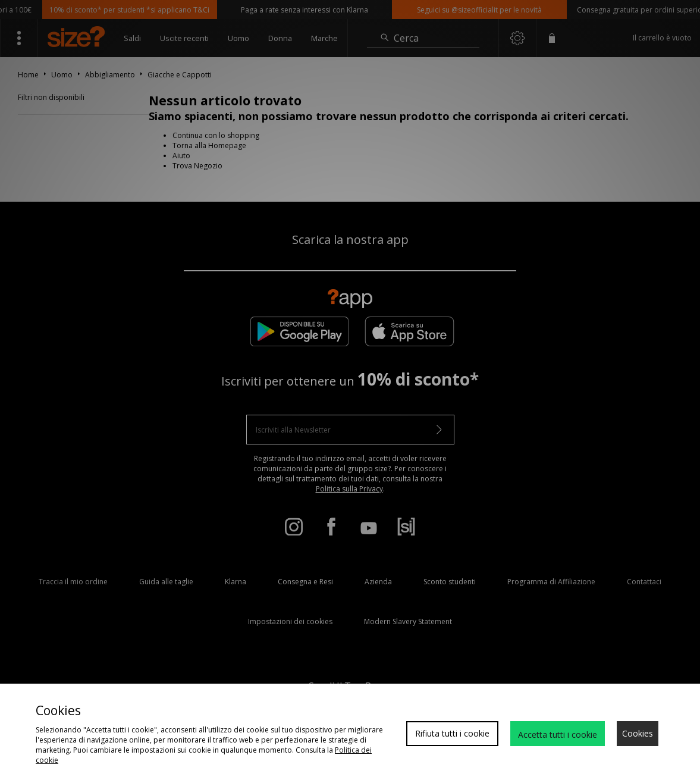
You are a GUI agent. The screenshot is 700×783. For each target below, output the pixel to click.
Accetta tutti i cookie (558, 735)
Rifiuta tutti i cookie (452, 733)
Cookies (638, 733)
